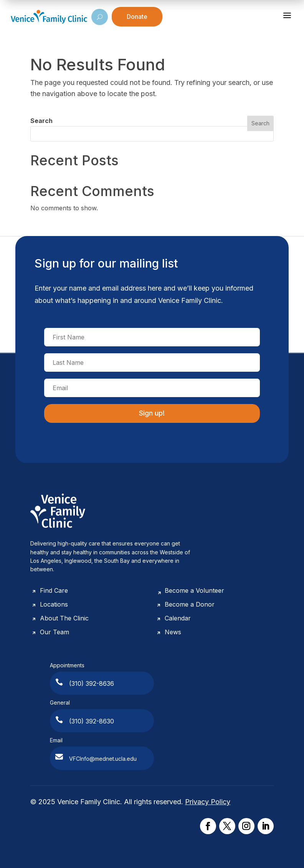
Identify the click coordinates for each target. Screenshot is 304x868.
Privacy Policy (208, 802)
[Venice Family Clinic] (49, 17)
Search (41, 121)
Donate (137, 17)
